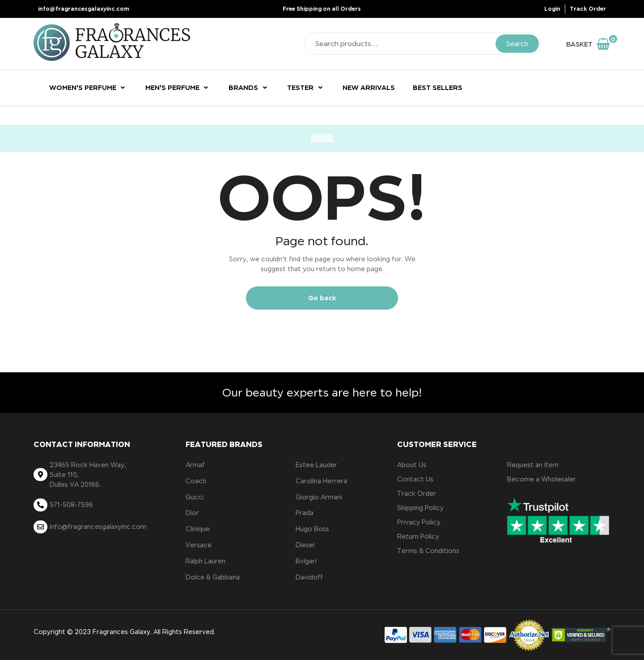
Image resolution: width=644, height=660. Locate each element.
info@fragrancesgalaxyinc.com (84, 9)
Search (517, 44)
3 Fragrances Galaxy (119, 632)
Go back (322, 298)
